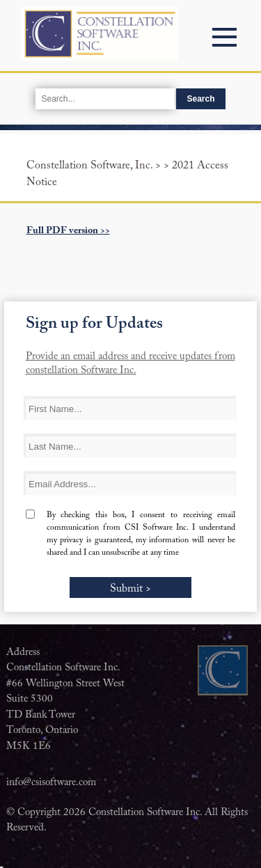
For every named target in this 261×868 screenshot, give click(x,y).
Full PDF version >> (68, 231)
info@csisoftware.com (51, 783)
